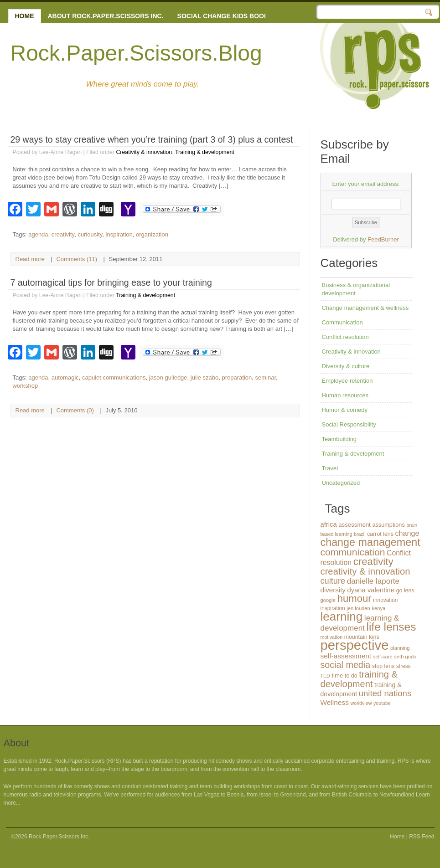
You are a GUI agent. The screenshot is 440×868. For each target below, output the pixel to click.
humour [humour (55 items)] (355, 598)
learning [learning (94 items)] (342, 616)
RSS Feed (422, 837)
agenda (38, 234)
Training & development (205, 152)
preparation (237, 378)
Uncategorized (341, 483)
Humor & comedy (345, 410)
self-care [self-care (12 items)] (383, 657)
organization (152, 234)
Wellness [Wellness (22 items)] (335, 702)
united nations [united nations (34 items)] (385, 693)
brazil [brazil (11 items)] (360, 534)
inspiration (119, 234)
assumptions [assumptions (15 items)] (388, 525)
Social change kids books (225, 16)
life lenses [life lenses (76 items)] (391, 627)
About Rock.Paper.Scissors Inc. (106, 16)
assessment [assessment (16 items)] (355, 525)
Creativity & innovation (144, 152)
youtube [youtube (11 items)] (382, 703)
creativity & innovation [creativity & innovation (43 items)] (365, 571)
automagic (65, 378)
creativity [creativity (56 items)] (373, 562)
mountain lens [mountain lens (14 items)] (362, 637)
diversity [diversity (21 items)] (333, 590)
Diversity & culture (346, 366)
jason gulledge (168, 378)
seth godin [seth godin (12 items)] (406, 657)
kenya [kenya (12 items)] (378, 608)
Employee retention (347, 381)
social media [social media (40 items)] (346, 665)
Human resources (345, 395)
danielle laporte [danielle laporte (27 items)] (373, 581)
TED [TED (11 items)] (325, 676)
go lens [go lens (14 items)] (405, 591)
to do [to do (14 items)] (351, 676)
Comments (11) (77, 259)
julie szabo (204, 378)
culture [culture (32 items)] (333, 581)
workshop (26, 386)
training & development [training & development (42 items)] (359, 679)
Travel (330, 468)
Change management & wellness (365, 308)
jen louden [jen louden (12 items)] (358, 608)
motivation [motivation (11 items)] (332, 637)
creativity (63, 234)
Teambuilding (339, 439)
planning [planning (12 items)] (400, 648)
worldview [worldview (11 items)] (361, 703)
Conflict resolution (345, 337)
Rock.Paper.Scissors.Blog (136, 53)
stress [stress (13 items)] (404, 666)
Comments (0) (75, 410)
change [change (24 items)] (407, 533)
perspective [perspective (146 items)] (355, 645)
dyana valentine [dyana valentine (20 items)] (371, 590)
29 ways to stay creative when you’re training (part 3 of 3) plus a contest (152, 139)
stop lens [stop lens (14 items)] (383, 666)
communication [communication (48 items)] (353, 552)
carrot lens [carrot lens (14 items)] (380, 534)
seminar (266, 378)
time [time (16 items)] (337, 675)
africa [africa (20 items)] (329, 524)
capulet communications (114, 378)
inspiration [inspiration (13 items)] (333, 608)
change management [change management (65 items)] (370, 542)
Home (25, 16)
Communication (342, 322)
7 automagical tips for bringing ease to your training (111, 282)
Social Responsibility (349, 424)
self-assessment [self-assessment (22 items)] (346, 656)
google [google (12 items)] (328, 600)
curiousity (90, 234)
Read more (30, 259)
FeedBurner (383, 239)
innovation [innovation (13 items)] (385, 600)
